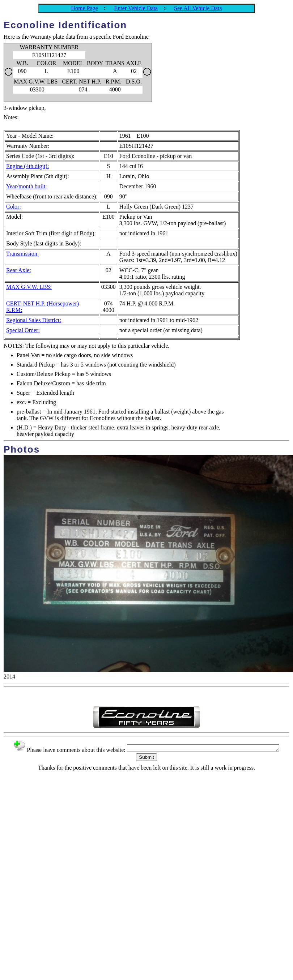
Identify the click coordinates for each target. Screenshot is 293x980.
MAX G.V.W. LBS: (29, 287)
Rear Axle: (19, 270)
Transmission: (22, 254)
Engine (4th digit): (27, 166)
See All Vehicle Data (198, 8)
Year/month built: (27, 186)
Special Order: (23, 330)
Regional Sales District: (34, 320)
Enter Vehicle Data (136, 8)
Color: (14, 207)
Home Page (84, 8)
